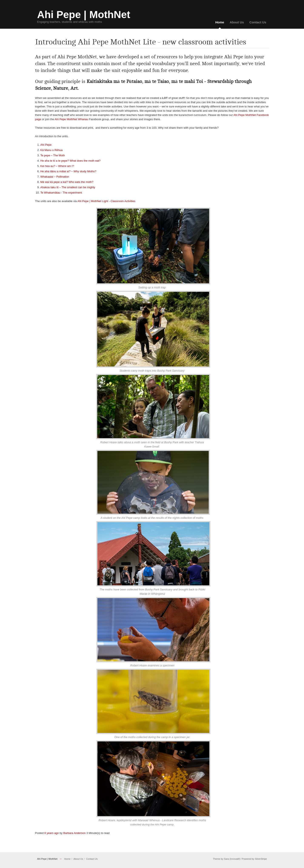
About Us (237, 22)
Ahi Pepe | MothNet (47, 859)
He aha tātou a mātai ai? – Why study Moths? (68, 171)
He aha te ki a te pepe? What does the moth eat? (71, 161)
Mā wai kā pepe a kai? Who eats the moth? (67, 182)
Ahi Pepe (46, 145)
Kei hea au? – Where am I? (57, 166)
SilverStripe (261, 859)
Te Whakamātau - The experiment (61, 193)
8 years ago (52, 833)
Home (220, 22)
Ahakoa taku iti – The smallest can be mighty (68, 187)
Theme (217, 859)
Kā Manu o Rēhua (52, 150)
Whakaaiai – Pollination (55, 177)
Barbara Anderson (75, 833)
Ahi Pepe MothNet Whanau (71, 119)
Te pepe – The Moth (53, 155)
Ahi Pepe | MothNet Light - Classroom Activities (106, 201)
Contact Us (258, 22)
